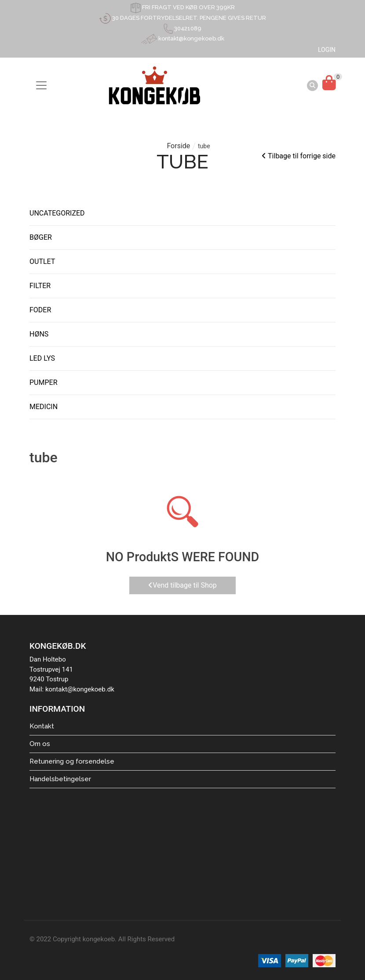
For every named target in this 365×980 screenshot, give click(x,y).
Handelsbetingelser (60, 779)
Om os (40, 744)
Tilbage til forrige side (299, 156)
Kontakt (42, 726)
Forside (178, 146)
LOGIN (327, 50)
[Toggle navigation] (41, 85)
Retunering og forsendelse (72, 761)
